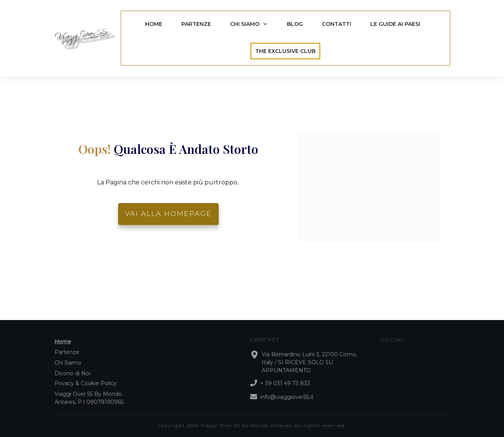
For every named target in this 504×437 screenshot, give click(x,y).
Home (63, 341)
